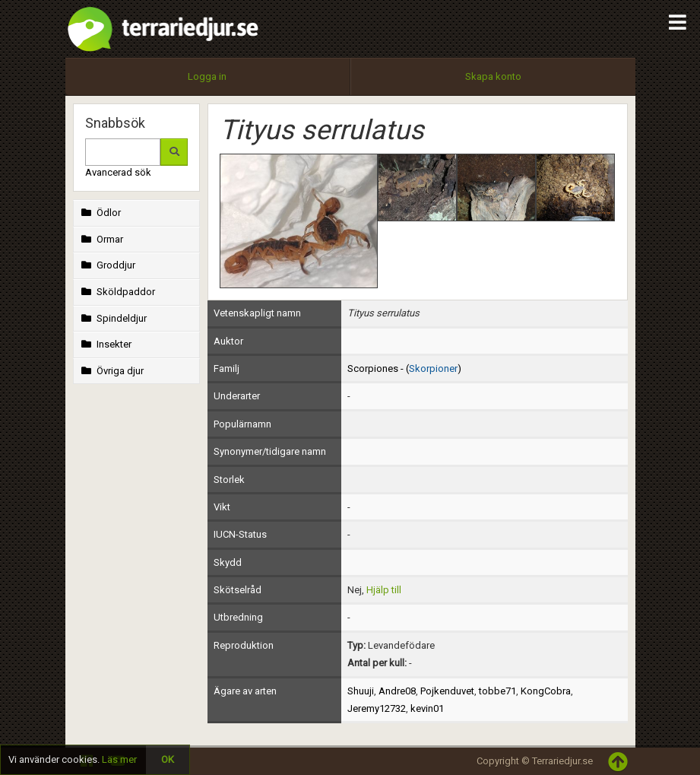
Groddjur (107, 265)
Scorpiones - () (404, 368)
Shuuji (361, 691)
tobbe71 (497, 691)
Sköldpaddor (117, 292)
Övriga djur (111, 371)
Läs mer (119, 759)
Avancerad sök (118, 172)
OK (168, 759)
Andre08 (397, 691)
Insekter (105, 344)
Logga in (207, 76)
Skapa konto (493, 76)
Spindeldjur (113, 318)
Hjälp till (384, 590)
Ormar (101, 239)
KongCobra (546, 691)
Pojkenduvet (447, 691)
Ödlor (100, 213)
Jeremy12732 (377, 708)
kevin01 (427, 708)
